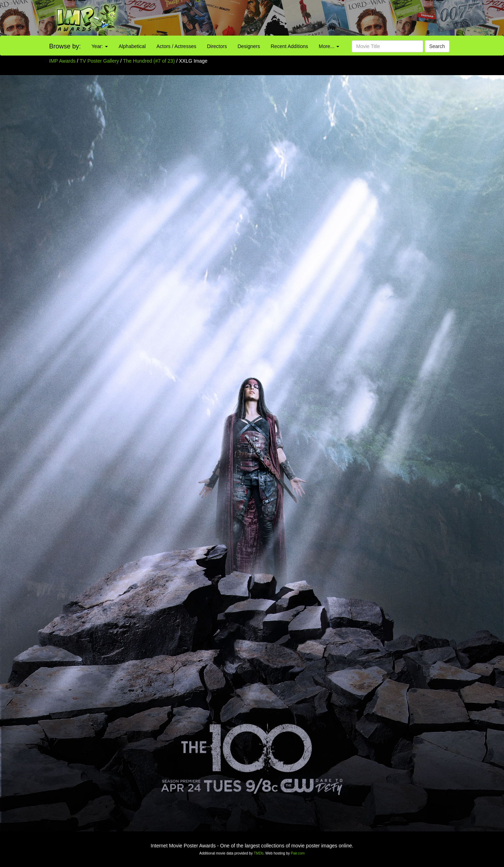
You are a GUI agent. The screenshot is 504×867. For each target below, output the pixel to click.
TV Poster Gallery (99, 61)
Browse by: (65, 46)
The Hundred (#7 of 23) (149, 61)
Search (437, 46)
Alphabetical (132, 46)
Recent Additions (290, 46)
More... (329, 46)
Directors (217, 46)
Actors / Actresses (176, 46)
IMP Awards (62, 61)
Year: (100, 46)
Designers (249, 46)
